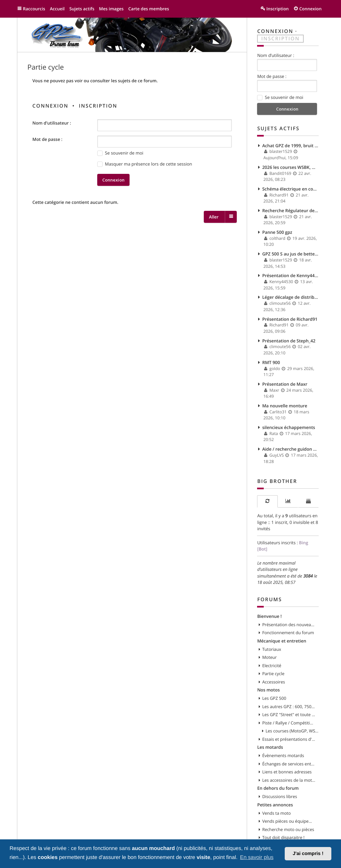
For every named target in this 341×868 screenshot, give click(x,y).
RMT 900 (271, 362)
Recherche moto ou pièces (288, 829)
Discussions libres (280, 796)
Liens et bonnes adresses (287, 772)
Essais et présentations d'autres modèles (289, 739)
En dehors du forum (278, 788)
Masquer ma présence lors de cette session (145, 164)
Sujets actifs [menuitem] (82, 9)
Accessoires (273, 682)
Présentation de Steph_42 (289, 341)
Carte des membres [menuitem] (149, 9)
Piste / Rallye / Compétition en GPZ (289, 723)
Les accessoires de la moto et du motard (289, 780)
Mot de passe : (47, 139)
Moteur (269, 657)
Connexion (50, 106)
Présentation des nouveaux (289, 625)
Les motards (270, 747)
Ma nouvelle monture (285, 406)
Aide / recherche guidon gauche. (290, 449)
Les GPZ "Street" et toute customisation (289, 714)
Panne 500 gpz (277, 232)
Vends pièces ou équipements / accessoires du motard (289, 821)
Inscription (98, 106)
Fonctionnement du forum (288, 633)
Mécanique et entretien (282, 641)
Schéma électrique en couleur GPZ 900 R (290, 189)
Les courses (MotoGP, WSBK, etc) (292, 731)
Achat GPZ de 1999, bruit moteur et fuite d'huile (290, 146)
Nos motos (268, 690)
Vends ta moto (276, 813)
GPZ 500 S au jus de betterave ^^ (290, 254)
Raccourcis (34, 9)
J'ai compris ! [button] (308, 854)
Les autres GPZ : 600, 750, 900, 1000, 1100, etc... (289, 706)
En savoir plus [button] (257, 858)
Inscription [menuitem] (278, 9)
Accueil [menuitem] (57, 9)
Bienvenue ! (269, 616)
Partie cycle (46, 67)
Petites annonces (275, 805)
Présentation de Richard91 (290, 319)
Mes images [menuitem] (111, 9)
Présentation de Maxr (285, 384)
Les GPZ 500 (274, 698)
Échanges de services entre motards (289, 764)
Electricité (272, 665)
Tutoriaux (272, 649)
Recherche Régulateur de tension (290, 211)
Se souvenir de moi (120, 153)
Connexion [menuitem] (311, 9)
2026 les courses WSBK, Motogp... (290, 167)
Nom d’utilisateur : (52, 123)
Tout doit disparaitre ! (283, 837)
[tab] (267, 501)
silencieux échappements (289, 427)
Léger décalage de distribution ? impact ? (290, 297)
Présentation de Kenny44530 (290, 275)
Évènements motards (283, 755)
